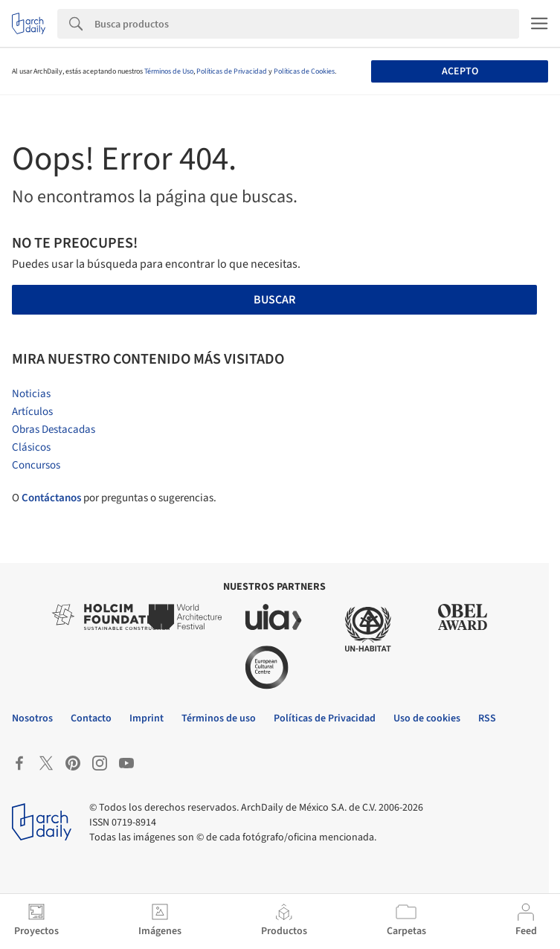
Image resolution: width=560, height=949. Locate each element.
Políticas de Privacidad (232, 71)
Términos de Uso (169, 71)
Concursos (36, 465)
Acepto (460, 71)
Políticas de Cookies (304, 71)
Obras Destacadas (54, 430)
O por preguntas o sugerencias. (114, 498)
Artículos (32, 412)
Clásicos (31, 447)
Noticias (31, 394)
